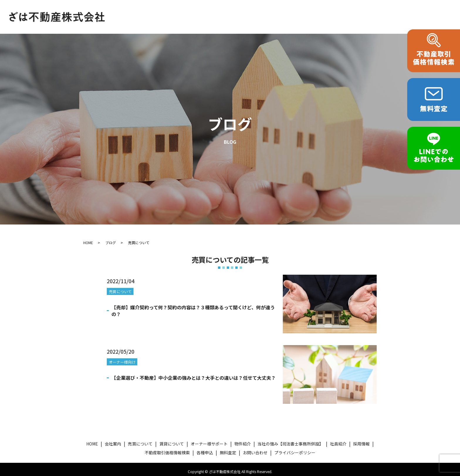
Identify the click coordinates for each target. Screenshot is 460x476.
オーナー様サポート (259, 10)
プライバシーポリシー (295, 448)
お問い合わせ (124, 20)
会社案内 (142, 10)
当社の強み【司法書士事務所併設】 (356, 10)
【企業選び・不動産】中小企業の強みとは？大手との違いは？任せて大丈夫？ (194, 373)
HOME (117, 10)
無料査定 (228, 448)
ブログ (111, 238)
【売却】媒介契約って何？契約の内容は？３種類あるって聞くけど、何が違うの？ (193, 306)
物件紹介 (299, 10)
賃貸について (213, 10)
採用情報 (361, 439)
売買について (175, 10)
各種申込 (414, 10)
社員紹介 (338, 439)
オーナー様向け (122, 358)
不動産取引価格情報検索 (167, 448)
